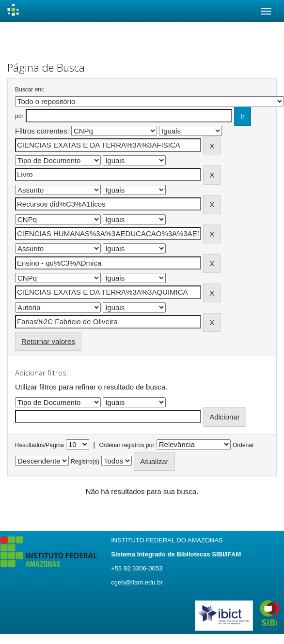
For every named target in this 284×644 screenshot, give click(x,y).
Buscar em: (30, 90)
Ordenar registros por (126, 445)
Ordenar (243, 445)
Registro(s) (85, 462)
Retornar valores (48, 341)
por (19, 116)
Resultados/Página (39, 445)
